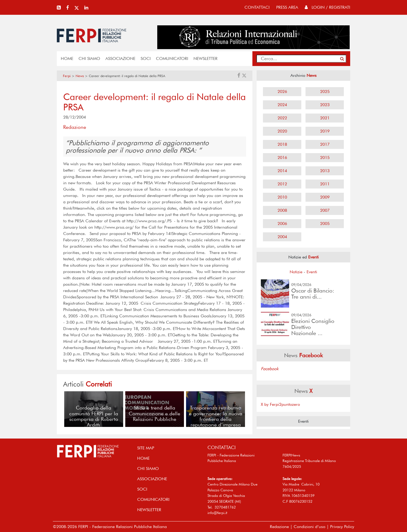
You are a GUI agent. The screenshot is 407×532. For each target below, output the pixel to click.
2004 (282, 237)
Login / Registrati (327, 7)
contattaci (257, 7)
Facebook (270, 369)
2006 (282, 223)
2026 (282, 91)
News (80, 76)
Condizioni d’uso (309, 527)
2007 (325, 210)
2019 (325, 131)
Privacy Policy (342, 527)
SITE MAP (146, 448)
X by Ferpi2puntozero (280, 404)
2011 (325, 184)
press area (287, 7)
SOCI (146, 58)
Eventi (312, 272)
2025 (325, 91)
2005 (325, 223)
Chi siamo (89, 58)
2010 (282, 197)
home (67, 58)
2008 (282, 210)
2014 (282, 171)
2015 (325, 157)
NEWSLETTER (205, 58)
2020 (282, 131)
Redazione (279, 527)
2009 (325, 197)
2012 (282, 184)
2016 (282, 157)
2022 (282, 118)
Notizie (296, 272)
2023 (325, 105)
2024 (282, 105)
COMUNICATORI (172, 58)
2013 (325, 171)
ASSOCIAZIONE (120, 58)
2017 (325, 144)
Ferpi (67, 76)
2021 (325, 118)
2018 (282, 144)
